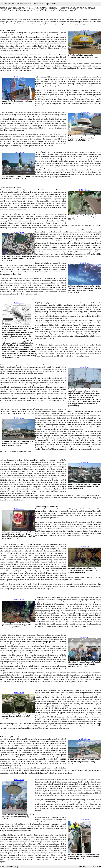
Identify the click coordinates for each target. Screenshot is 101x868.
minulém (98, 19)
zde (84, 24)
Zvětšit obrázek (85, 30)
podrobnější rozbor (21, 844)
